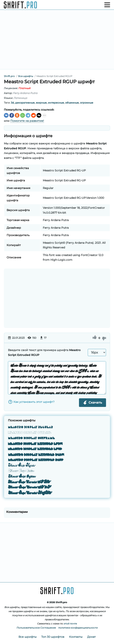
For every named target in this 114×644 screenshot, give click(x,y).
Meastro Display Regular (30, 427)
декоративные (25, 103)
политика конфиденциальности (78, 628)
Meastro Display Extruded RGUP (36, 460)
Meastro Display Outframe (31, 438)
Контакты (76, 637)
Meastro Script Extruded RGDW (29, 493)
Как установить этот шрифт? (31, 402)
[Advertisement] (57, 39)
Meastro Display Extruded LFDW (35, 443)
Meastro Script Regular (22, 465)
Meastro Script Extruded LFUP (29, 487)
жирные (41, 103)
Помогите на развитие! (27, 121)
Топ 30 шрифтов (53, 637)
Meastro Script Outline (21, 471)
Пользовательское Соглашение (36, 628)
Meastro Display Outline (30, 433)
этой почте (70, 624)
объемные (72, 103)
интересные (56, 103)
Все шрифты (28, 637)
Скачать (93, 403)
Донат (91, 637)
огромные (87, 103)
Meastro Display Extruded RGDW (36, 454)
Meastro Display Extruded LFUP (35, 449)
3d (12, 103)
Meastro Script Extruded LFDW (29, 482)
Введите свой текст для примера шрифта (44, 352)
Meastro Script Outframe (22, 476)
